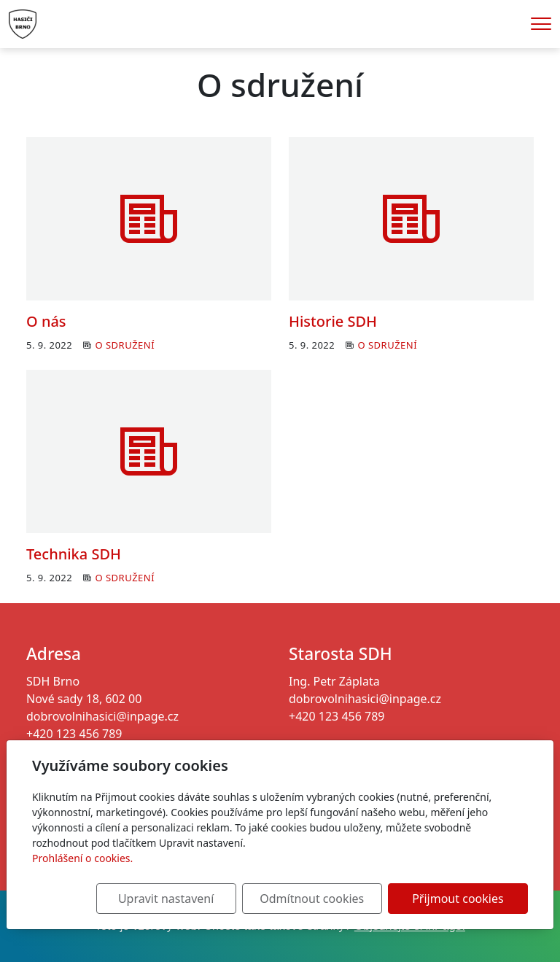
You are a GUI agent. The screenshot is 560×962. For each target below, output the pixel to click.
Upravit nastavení (166, 899)
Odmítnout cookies (312, 899)
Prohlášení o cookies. (82, 858)
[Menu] (541, 24)
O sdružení (125, 345)
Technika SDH (74, 554)
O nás (46, 321)
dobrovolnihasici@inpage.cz (102, 716)
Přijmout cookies (458, 899)
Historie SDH (333, 321)
